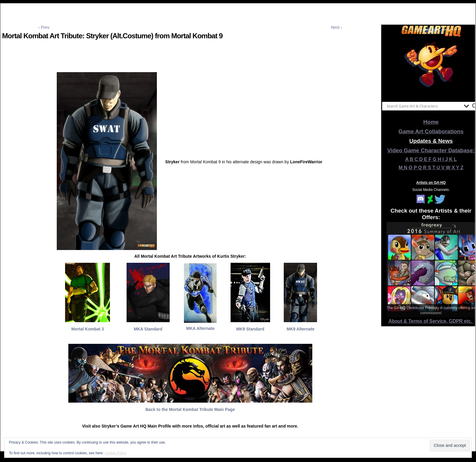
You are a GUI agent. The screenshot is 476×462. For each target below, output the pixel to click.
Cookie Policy (115, 453)
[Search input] (424, 106)
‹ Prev (44, 27)
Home (431, 122)
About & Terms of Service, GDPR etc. (431, 321)
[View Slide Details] (431, 68)
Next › (336, 27)
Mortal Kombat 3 (88, 329)
